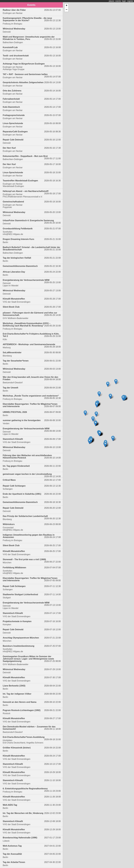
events (118, 1)
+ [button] (67, 6)
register (130, 1)
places (111, 1)
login (124, 1)
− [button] (67, 10)
